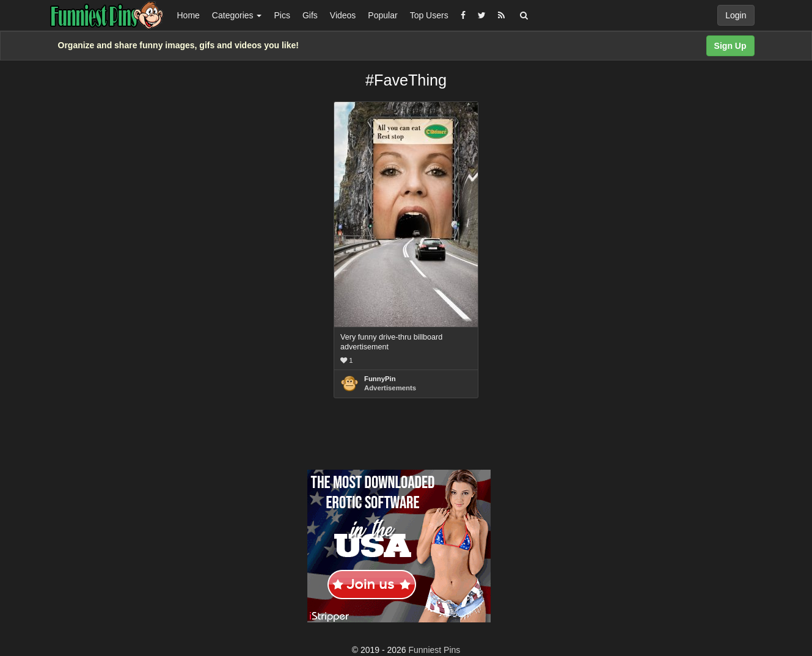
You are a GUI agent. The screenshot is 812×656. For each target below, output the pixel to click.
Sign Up (730, 46)
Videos (343, 15)
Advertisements (390, 388)
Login (736, 15)
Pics (282, 15)
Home (188, 15)
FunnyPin (380, 379)
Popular (382, 15)
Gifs (310, 15)
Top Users (429, 15)
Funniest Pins (435, 650)
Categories (237, 15)
